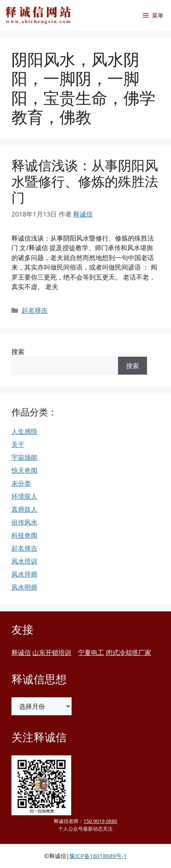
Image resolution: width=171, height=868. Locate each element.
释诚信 (21, 652)
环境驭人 (24, 496)
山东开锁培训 (52, 652)
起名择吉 (35, 310)
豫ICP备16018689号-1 (98, 856)
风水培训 (24, 561)
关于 (18, 444)
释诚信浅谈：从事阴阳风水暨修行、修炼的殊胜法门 (85, 181)
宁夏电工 (91, 652)
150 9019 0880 (100, 821)
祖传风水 (24, 522)
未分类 (21, 483)
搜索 (18, 352)
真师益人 (24, 509)
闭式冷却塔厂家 (129, 652)
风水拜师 (24, 574)
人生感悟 (24, 431)
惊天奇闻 (24, 470)
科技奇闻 (24, 535)
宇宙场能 (24, 457)
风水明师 (24, 587)
